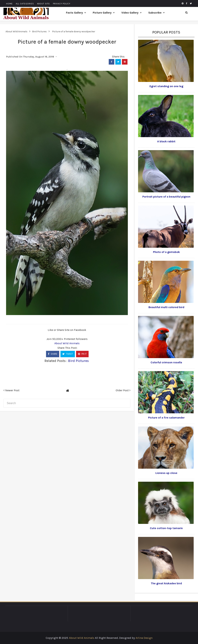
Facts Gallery (74, 13)
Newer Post (11, 390)
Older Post (123, 390)
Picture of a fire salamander (166, 418)
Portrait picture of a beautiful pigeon (166, 197)
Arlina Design (144, 638)
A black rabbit (166, 141)
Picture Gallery (102, 13)
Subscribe (155, 13)
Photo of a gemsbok (166, 252)
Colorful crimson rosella (166, 362)
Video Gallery (130, 13)
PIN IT (82, 354)
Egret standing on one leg (166, 86)
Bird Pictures (78, 361)
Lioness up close (166, 473)
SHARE (53, 354)
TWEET (68, 354)
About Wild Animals (67, 343)
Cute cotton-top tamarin (166, 528)
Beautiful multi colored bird (166, 307)
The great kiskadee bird (166, 583)
